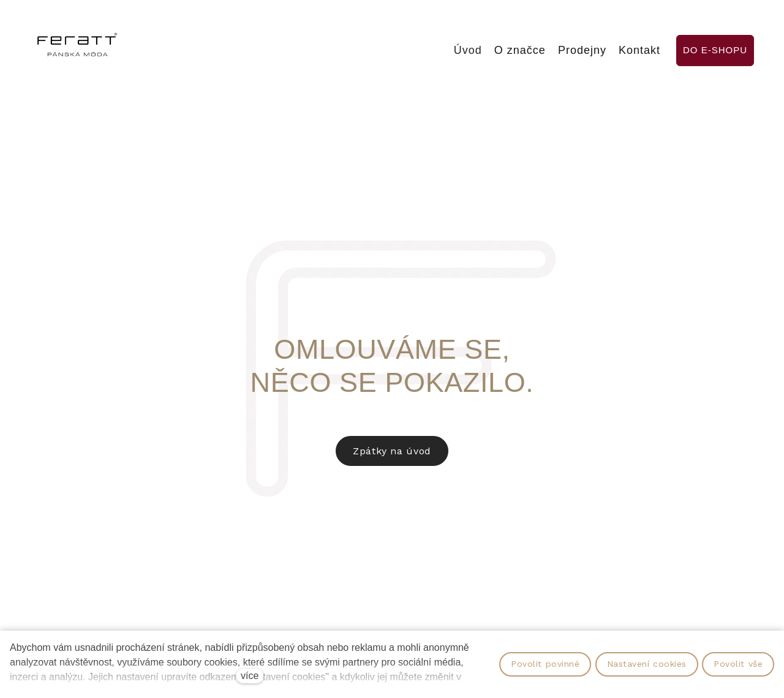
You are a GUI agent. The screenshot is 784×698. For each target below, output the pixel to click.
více (250, 676)
